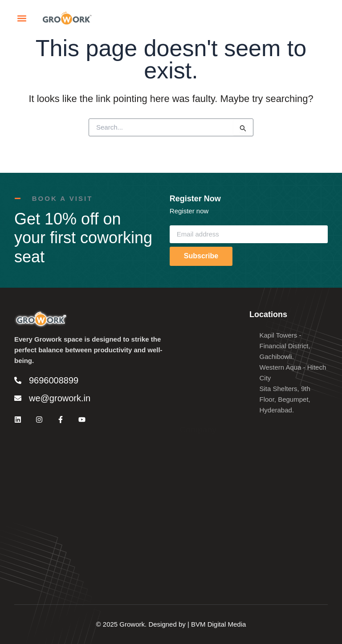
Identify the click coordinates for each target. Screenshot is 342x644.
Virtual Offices (201, 392)
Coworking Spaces (208, 349)
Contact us (196, 406)
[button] (22, 21)
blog (186, 421)
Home (189, 335)
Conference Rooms (209, 378)
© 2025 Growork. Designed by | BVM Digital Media (171, 624)
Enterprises (197, 364)
